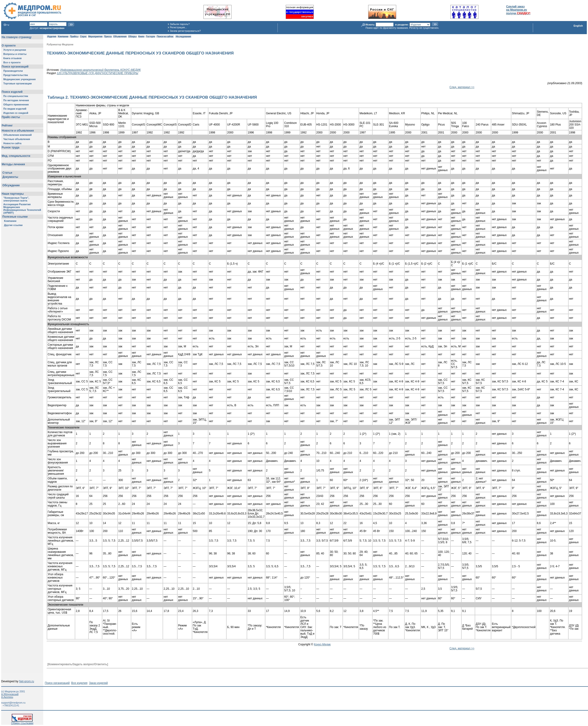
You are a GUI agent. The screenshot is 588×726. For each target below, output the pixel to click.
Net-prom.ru (27, 681)
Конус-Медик (322, 644)
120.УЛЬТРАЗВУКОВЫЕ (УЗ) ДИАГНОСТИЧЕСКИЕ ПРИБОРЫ (98, 73)
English (578, 26)
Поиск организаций (57, 683)
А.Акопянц (7, 697)
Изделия (52, 36)
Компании (63, 36)
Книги (141, 36)
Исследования (183, 36)
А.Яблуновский (10, 694)
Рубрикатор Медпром (60, 44)
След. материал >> (462, 87)
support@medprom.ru (13, 703)
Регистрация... (178, 27)
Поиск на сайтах (165, 36)
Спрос (83, 36)
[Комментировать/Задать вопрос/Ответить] (78, 664)
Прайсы (74, 36)
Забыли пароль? (180, 24)
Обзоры (132, 36)
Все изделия (79, 683)
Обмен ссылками (22, 722)
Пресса (108, 36)
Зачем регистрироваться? (185, 31)
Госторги (151, 36)
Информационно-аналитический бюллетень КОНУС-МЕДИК (100, 70)
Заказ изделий (98, 683)
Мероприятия (95, 36)
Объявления (120, 36)
